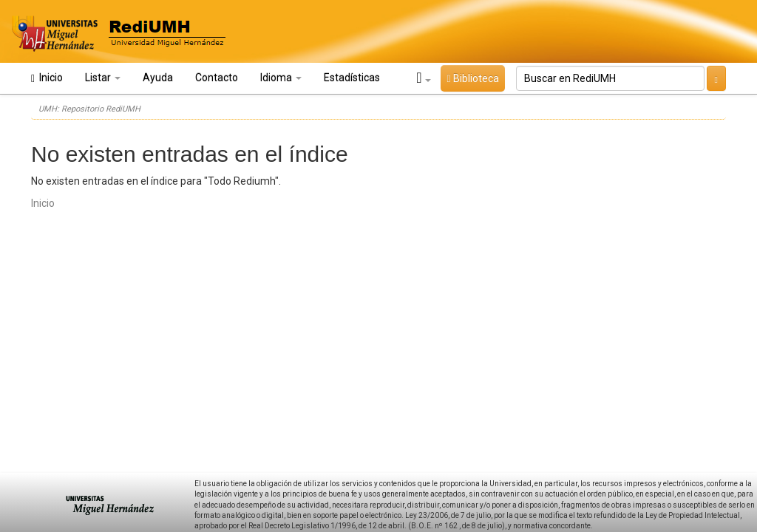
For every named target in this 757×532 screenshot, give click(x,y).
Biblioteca (472, 78)
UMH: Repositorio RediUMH (89, 109)
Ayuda (158, 78)
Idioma (281, 78)
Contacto (217, 78)
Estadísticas (352, 78)
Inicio (47, 78)
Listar (103, 78)
